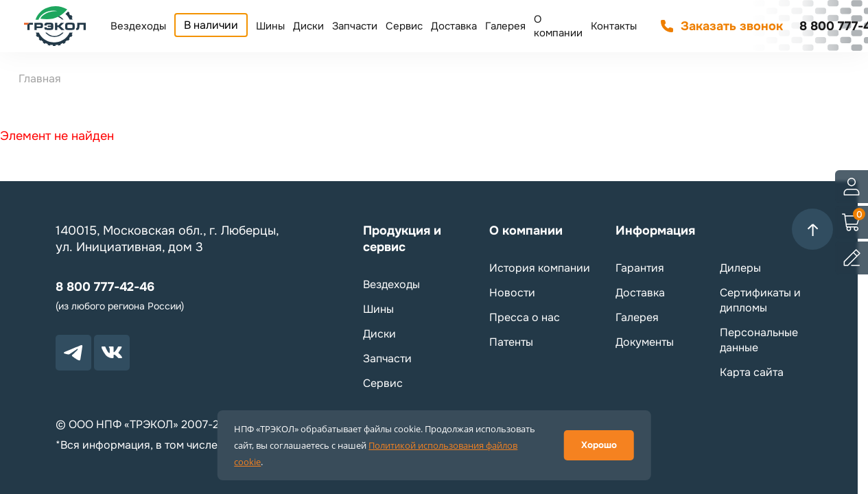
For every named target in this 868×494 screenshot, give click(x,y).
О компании (558, 26)
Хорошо (599, 445)
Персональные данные (759, 340)
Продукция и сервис (402, 239)
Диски (308, 26)
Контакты (614, 26)
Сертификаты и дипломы (760, 300)
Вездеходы (138, 26)
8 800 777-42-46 (105, 287)
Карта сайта (752, 372)
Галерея (505, 26)
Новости (512, 293)
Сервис (404, 26)
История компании (540, 268)
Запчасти (355, 26)
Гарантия (640, 268)
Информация (655, 231)
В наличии (211, 25)
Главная (40, 79)
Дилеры (740, 268)
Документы (645, 342)
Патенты (511, 342)
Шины (270, 26)
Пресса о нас (525, 317)
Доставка (454, 26)
